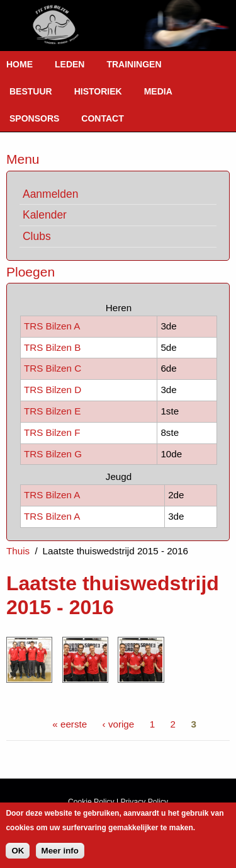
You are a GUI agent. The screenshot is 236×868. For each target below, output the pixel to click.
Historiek (98, 91)
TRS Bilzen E (52, 411)
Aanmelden (50, 194)
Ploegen (31, 272)
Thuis (18, 551)
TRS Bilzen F (52, 432)
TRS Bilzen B (52, 347)
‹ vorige (119, 724)
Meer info (60, 855)
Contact (102, 118)
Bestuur (31, 91)
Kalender (45, 215)
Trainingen (134, 64)
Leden (70, 64)
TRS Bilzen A (52, 326)
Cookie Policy (91, 802)
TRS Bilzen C (53, 368)
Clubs (37, 236)
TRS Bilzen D (53, 390)
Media (158, 91)
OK (18, 855)
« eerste (70, 724)
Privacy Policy (144, 802)
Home (20, 64)
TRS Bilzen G (53, 454)
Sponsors (34, 118)
